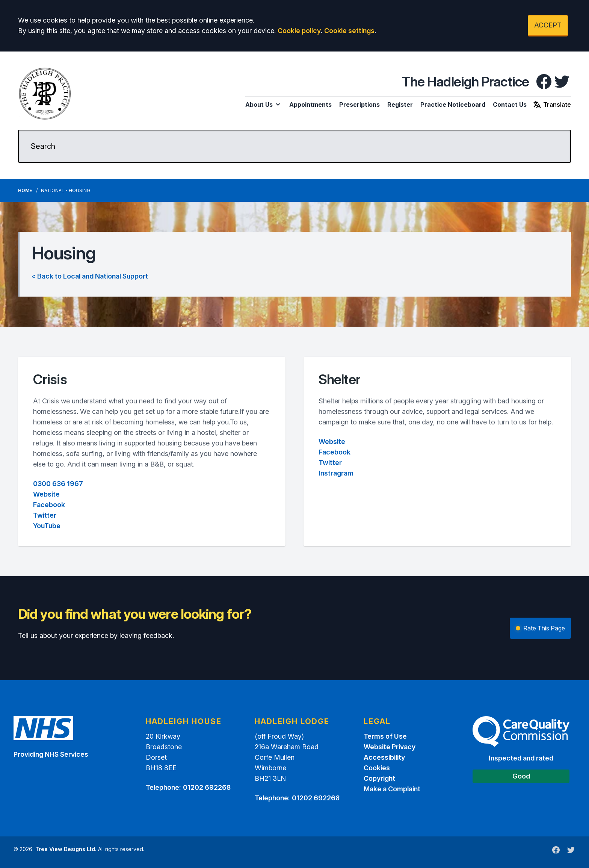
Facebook (49, 505)
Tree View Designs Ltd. (66, 849)
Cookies (377, 768)
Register (400, 105)
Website (46, 494)
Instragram (336, 473)
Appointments (310, 105)
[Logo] (45, 94)
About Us (264, 105)
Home (25, 190)
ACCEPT (548, 25)
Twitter (45, 515)
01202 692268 (207, 787)
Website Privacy (390, 747)
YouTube (47, 526)
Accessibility (384, 757)
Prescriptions (359, 105)
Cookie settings (349, 31)
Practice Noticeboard (453, 105)
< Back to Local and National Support (90, 276)
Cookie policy (299, 31)
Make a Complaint (392, 789)
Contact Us (510, 105)
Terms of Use (385, 736)
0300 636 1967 (58, 484)
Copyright (379, 778)
